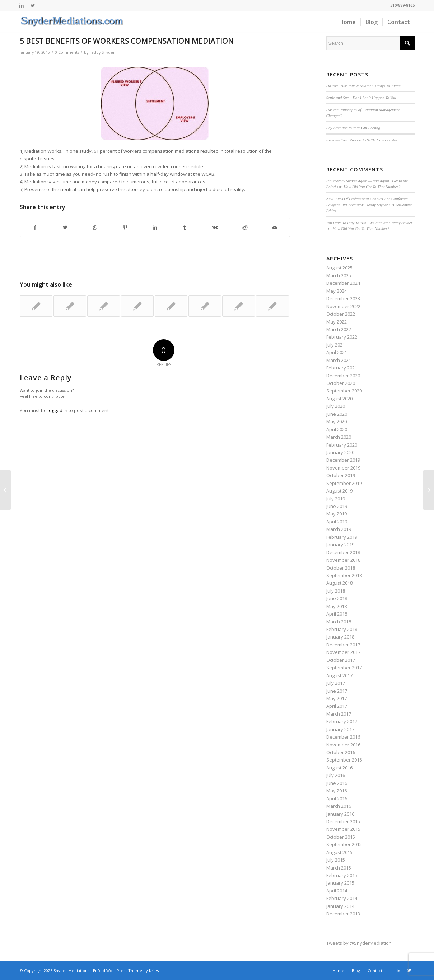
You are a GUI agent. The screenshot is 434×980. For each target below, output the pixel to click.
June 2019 (337, 506)
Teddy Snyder (102, 52)
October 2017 (341, 660)
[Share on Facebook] (35, 227)
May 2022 (337, 322)
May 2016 (337, 791)
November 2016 (343, 745)
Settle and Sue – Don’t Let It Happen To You (361, 98)
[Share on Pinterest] (125, 227)
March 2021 (339, 360)
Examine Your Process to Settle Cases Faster (362, 140)
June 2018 (337, 598)
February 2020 (342, 445)
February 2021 (342, 368)
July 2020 (336, 406)
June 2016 (337, 783)
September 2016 (344, 760)
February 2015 (342, 875)
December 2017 (343, 645)
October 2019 (341, 475)
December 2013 (343, 914)
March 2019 (339, 529)
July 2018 (336, 591)
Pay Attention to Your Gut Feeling (353, 128)
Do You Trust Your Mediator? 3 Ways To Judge (363, 86)
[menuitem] (347, 22)
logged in (58, 410)
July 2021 (336, 345)
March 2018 (339, 622)
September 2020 (344, 391)
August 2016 (339, 768)
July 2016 (336, 775)
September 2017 (344, 668)
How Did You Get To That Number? (372, 187)
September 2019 (344, 483)
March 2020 (339, 437)
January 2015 (340, 883)
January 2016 (340, 814)
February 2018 (342, 629)
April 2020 (337, 429)
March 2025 (339, 275)
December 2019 (343, 460)
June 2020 (337, 414)
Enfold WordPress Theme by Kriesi (126, 970)
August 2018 (339, 583)
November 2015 (343, 829)
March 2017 (339, 714)
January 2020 (340, 452)
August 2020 (339, 399)
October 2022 (341, 314)
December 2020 (343, 376)
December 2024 (343, 283)
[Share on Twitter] (65, 227)
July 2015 (336, 860)
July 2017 (336, 683)
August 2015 (339, 852)
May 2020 (337, 421)
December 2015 (343, 821)
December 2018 (343, 552)
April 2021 (337, 352)
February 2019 (342, 537)
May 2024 (337, 291)
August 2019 (339, 491)
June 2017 (337, 691)
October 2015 (341, 837)
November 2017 (343, 652)
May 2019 (337, 514)
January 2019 (340, 545)
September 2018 (344, 575)
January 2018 (340, 637)
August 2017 (339, 675)
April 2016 (337, 798)
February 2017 (342, 721)
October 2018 (341, 568)
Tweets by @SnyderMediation (359, 943)
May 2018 (337, 606)
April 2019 (337, 522)
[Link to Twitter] (33, 5)
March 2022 (339, 329)
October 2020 (341, 383)
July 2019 (336, 499)
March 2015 (339, 868)
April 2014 (337, 891)
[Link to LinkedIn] (22, 5)
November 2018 (343, 560)
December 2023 (343, 298)
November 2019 (343, 468)
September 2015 (344, 844)
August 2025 (339, 268)
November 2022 (343, 306)
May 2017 (337, 698)
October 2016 (341, 752)
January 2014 (340, 906)
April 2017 (337, 706)
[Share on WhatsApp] (95, 227)
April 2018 (337, 614)
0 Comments (67, 52)
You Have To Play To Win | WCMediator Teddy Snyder (369, 223)
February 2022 (342, 337)
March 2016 (339, 806)
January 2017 (340, 729)
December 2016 (343, 737)
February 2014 (342, 898)
